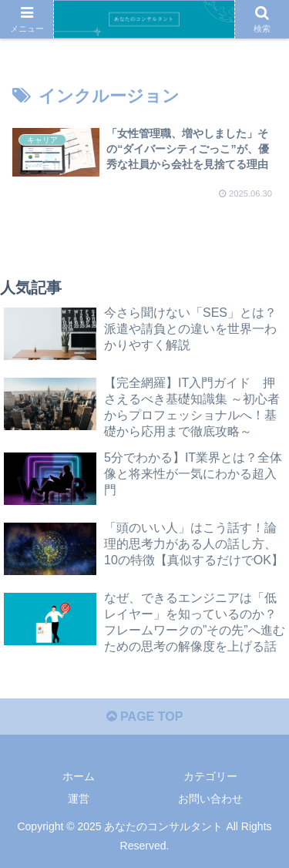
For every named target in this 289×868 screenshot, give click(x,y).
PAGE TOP (145, 717)
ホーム (79, 776)
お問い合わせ (210, 799)
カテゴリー (210, 776)
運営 (79, 799)
